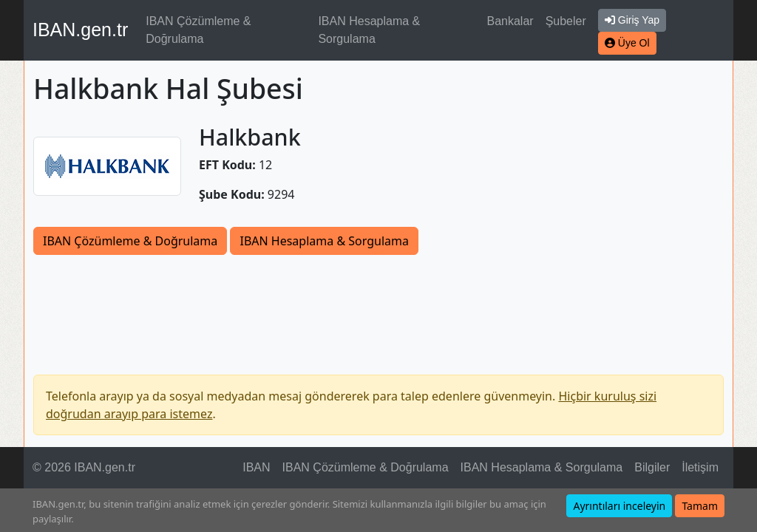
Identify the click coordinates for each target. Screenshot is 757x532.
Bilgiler (652, 467)
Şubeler (566, 21)
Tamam (700, 506)
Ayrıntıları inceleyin (619, 506)
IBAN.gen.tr (80, 30)
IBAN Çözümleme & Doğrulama (198, 30)
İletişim (700, 467)
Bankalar (510, 21)
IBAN (256, 467)
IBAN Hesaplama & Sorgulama (369, 30)
